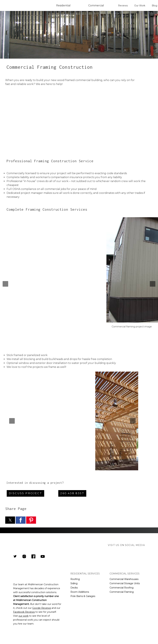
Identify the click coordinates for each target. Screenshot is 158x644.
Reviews (123, 6)
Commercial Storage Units (125, 583)
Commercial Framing (122, 592)
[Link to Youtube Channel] (43, 557)
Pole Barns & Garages (83, 596)
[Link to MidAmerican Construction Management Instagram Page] (24, 557)
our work (23, 616)
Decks (74, 588)
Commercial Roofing (121, 588)
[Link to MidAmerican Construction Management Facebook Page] (33, 557)
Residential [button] (63, 5)
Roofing (75, 579)
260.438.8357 (72, 493)
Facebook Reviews (24, 612)
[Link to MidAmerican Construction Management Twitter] (15, 557)
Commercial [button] (96, 5)
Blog (154, 6)
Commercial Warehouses (124, 579)
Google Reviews (42, 608)
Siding (74, 583)
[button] (5, 284)
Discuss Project (25, 493)
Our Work (140, 6)
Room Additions (80, 592)
